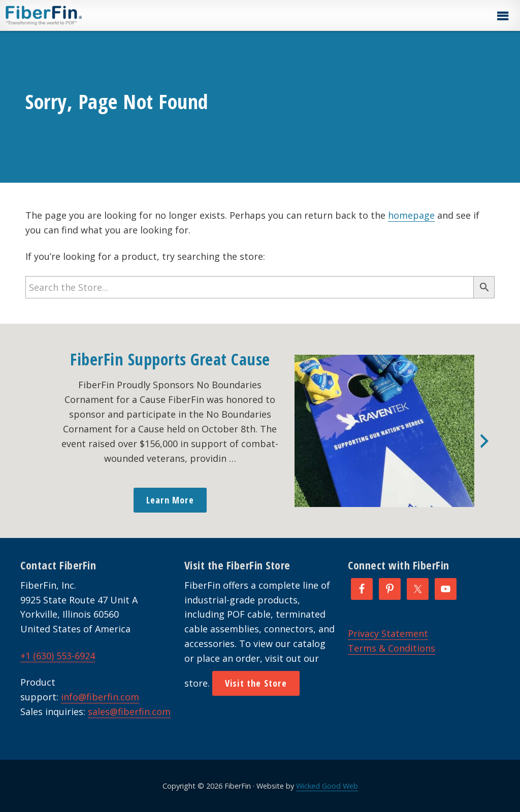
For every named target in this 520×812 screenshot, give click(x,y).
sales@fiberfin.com (129, 712)
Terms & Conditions (392, 648)
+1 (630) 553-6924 (58, 656)
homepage (411, 215)
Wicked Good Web (327, 786)
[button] (502, 16)
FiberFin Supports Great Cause (170, 359)
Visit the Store (256, 683)
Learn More (170, 500)
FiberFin (63, 15)
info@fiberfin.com (100, 697)
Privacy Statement (388, 633)
